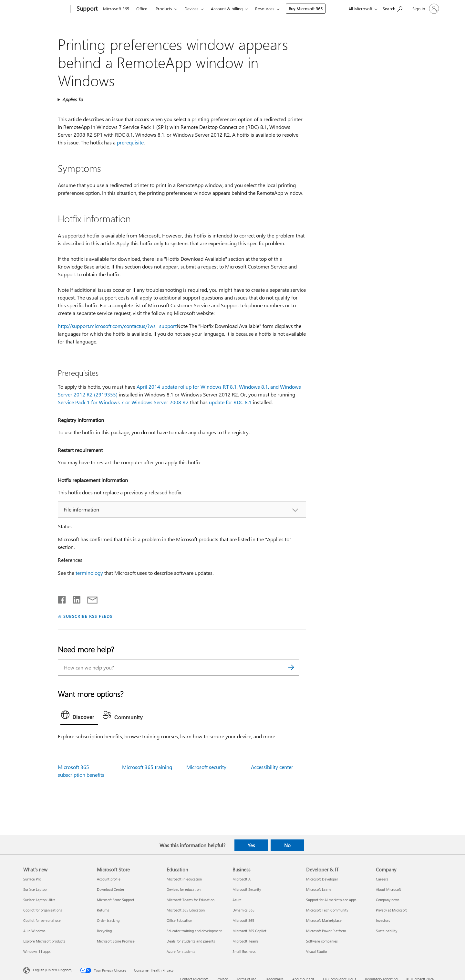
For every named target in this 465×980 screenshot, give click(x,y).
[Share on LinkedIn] (74, 598)
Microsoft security (206, 767)
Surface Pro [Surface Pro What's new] (32, 879)
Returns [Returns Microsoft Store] (103, 910)
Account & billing (227, 9)
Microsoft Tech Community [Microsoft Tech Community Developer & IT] (327, 910)
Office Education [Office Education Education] (179, 920)
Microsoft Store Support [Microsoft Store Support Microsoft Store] (116, 900)
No (287, 845)
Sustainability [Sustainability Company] (387, 931)
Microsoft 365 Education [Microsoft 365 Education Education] (186, 910)
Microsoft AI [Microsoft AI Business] (242, 879)
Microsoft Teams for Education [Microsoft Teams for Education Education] (191, 900)
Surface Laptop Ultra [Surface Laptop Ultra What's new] (39, 900)
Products (164, 9)
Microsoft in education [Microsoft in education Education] (184, 879)
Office (142, 9)
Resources (265, 9)
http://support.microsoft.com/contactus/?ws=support (117, 326)
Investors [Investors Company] (383, 920)
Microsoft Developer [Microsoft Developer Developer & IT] (322, 879)
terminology (89, 573)
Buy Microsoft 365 (306, 9)
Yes (251, 845)
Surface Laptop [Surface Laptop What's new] (35, 889)
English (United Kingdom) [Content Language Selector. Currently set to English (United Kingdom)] (53, 970)
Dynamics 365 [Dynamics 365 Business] (243, 910)
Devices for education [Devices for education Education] (184, 889)
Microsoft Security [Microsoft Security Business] (247, 889)
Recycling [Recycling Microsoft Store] (104, 931)
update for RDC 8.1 (230, 402)
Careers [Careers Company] (382, 879)
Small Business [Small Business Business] (244, 951)
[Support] (86, 9)
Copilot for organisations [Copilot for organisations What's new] (43, 910)
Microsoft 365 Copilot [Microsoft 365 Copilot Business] (249, 931)
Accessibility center (272, 767)
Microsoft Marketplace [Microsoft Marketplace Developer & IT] (324, 920)
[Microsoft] (45, 9)
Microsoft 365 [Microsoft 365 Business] (243, 920)
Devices (191, 9)
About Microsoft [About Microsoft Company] (388, 889)
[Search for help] (393, 8)
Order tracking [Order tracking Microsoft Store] (108, 920)
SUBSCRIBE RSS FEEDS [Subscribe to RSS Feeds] (88, 616)
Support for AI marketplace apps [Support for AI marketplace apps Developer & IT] (331, 900)
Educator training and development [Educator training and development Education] (194, 931)
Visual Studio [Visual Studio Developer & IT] (316, 951)
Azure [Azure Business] (237, 900)
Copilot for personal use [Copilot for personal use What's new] (42, 920)
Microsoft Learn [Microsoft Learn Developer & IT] (318, 889)
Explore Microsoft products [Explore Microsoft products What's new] (44, 941)
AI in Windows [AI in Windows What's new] (34, 931)
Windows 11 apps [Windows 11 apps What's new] (37, 951)
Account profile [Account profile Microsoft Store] (109, 879)
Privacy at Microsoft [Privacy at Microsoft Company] (391, 910)
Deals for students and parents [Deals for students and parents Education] (191, 941)
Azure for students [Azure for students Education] (181, 951)
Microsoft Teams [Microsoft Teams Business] (246, 941)
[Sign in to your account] (425, 9)
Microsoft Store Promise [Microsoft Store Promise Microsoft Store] (116, 941)
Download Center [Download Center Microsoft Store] (111, 889)
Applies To (72, 99)
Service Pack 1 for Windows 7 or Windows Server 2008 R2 (123, 402)
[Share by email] (89, 598)
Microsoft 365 (116, 9)
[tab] (79, 716)
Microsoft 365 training (147, 767)
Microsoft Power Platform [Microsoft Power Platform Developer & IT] (326, 931)
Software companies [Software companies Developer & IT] (322, 941)
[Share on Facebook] (62, 598)
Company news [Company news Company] (388, 900)
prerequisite (130, 142)
